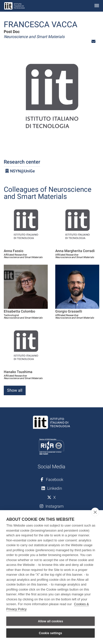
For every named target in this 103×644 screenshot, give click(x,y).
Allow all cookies (50, 621)
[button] (93, 41)
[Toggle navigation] (97, 6)
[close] (95, 512)
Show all (15, 390)
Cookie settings (50, 633)
